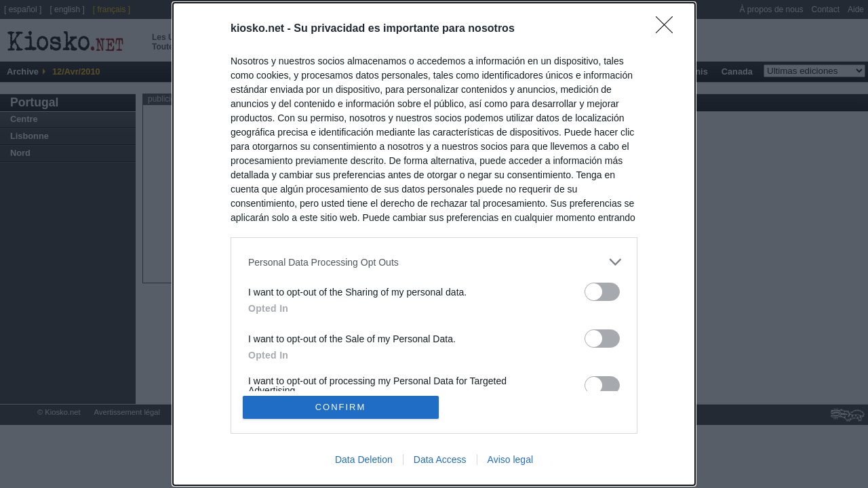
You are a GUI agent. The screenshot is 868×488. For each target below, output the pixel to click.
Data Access (440, 460)
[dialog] (434, 244)
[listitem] (434, 262)
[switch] (602, 292)
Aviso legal (510, 460)
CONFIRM (341, 407)
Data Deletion (364, 460)
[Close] (669, 29)
